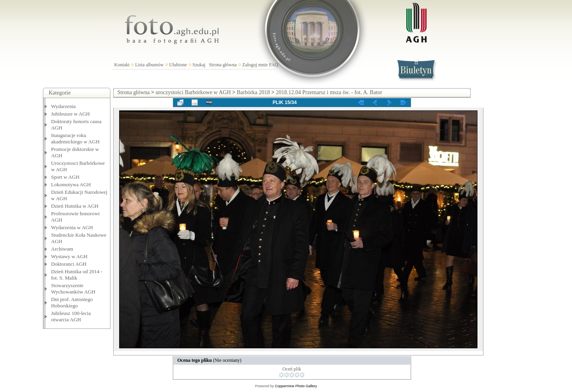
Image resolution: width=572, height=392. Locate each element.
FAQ (273, 65)
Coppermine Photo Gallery (296, 386)
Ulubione (178, 65)
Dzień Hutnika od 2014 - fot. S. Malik (77, 275)
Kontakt (122, 65)
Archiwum (62, 249)
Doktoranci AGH (69, 264)
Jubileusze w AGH (71, 114)
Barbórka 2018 (253, 92)
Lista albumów (149, 65)
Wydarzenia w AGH (72, 227)
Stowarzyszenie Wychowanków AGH (73, 289)
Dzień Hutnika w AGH (75, 206)
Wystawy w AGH (70, 256)
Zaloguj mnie (255, 65)
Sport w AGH (66, 177)
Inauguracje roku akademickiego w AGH (75, 138)
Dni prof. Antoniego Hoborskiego (72, 302)
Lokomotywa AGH (71, 184)
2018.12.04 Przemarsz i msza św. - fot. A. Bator (329, 92)
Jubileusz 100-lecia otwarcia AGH (71, 316)
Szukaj (199, 65)
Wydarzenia (64, 106)
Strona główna (223, 65)
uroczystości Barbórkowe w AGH (193, 92)
